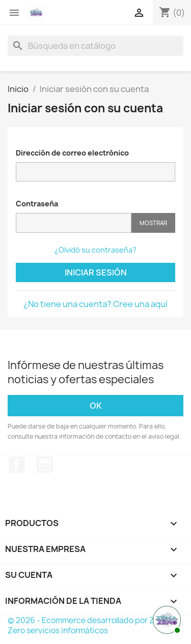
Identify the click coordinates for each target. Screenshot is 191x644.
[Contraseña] (74, 223)
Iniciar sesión (96, 272)
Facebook (17, 465)
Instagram (45, 465)
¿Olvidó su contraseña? (95, 250)
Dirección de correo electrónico (72, 153)
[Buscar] (95, 46)
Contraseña (37, 204)
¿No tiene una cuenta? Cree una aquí (95, 304)
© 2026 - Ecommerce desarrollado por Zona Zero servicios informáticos (88, 625)
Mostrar (153, 223)
